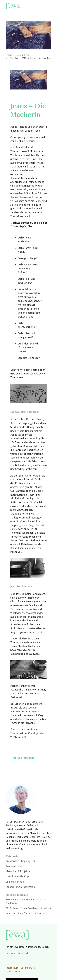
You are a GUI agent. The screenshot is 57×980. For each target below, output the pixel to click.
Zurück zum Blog (24, 758)
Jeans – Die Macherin (18, 55)
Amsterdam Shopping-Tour (21, 861)
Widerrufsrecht (15, 972)
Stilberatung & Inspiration (39, 58)
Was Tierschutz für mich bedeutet (25, 914)
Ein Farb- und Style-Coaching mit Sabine (28, 908)
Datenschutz (28, 968)
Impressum (12, 968)
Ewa (11, 58)
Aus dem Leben (14, 866)
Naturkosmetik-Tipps (18, 877)
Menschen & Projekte (18, 871)
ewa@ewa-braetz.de (17, 954)
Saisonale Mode (15, 882)
